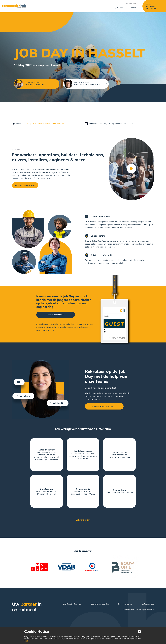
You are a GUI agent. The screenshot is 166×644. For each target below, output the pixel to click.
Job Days (120, 7)
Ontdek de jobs (148, 604)
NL (135, 3)
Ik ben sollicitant (56, 315)
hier (27, 641)
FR (131, 3)
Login (134, 7)
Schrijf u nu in (83, 520)
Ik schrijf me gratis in (25, 185)
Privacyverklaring (125, 604)
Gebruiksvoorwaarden (100, 604)
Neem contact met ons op (104, 406)
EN (127, 3)
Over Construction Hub (72, 604)
